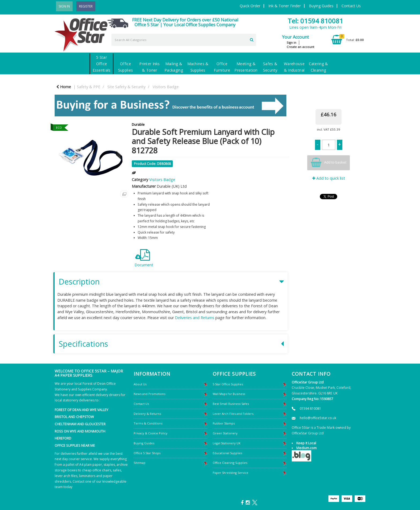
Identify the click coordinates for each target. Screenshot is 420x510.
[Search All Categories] (184, 40)
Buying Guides (321, 6)
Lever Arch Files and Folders (233, 414)
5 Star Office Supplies (228, 384)
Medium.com (306, 448)
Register (86, 6)
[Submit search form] (252, 39)
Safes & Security (270, 67)
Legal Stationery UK (227, 443)
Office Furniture (222, 67)
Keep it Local (306, 443)
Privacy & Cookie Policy (151, 433)
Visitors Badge (166, 87)
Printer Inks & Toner (149, 67)
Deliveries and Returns (195, 318)
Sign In (64, 6)
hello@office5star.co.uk (318, 418)
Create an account (300, 47)
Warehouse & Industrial (294, 67)
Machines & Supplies (198, 67)
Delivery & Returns (147, 414)
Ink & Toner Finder (285, 6)
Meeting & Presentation (246, 67)
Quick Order (250, 6)
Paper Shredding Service (230, 473)
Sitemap (140, 463)
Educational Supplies (227, 453)
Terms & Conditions (148, 423)
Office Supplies (125, 67)
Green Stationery (225, 433)
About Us (140, 384)
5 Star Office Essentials (102, 64)
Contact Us (351, 6)
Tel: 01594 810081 (315, 21)
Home (64, 87)
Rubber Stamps (224, 423)
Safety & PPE (89, 87)
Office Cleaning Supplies (230, 463)
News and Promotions (149, 394)
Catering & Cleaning (318, 67)
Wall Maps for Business (229, 394)
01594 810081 (310, 409)
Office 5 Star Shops (147, 453)
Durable (138, 124)
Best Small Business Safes (231, 404)
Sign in (291, 42)
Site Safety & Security (126, 87)
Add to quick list (329, 178)
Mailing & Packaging (174, 67)
